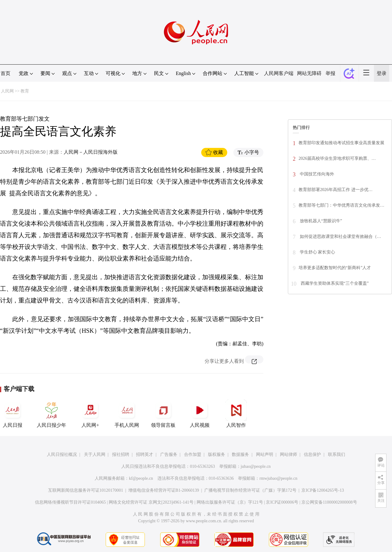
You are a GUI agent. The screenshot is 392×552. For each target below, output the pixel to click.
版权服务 (217, 454)
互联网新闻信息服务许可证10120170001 (86, 490)
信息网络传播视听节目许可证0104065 (70, 502)
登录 (382, 73)
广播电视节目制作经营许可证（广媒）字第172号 (250, 490)
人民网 (7, 91)
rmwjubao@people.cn (278, 478)
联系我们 (337, 454)
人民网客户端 (279, 73)
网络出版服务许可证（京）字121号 (230, 502)
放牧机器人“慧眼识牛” (320, 221)
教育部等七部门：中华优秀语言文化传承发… (341, 205)
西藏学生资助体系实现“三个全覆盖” (334, 283)
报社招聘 (121, 454)
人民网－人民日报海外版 (91, 152)
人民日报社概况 (62, 454)
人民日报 (13, 414)
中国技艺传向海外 (316, 174)
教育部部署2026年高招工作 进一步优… (336, 190)
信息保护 (312, 454)
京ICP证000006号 (282, 502)
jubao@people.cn (256, 466)
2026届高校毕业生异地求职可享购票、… (337, 158)
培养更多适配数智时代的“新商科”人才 (335, 268)
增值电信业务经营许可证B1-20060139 (164, 490)
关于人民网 (95, 454)
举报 (330, 73)
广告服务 (169, 454)
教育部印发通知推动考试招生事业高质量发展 (341, 143)
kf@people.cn (141, 478)
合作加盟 (193, 454)
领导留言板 (163, 414)
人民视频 (200, 414)
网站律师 (288, 454)
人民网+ (90, 414)
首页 (6, 73)
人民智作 (236, 414)
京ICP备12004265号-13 (322, 490)
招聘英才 (145, 454)
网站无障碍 (309, 73)
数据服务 (240, 454)
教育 (25, 91)
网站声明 (265, 454)
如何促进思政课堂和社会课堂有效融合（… (340, 237)
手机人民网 (127, 414)
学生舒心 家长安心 (317, 252)
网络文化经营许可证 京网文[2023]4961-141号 (151, 502)
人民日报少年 (51, 414)
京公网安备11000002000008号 (329, 502)
